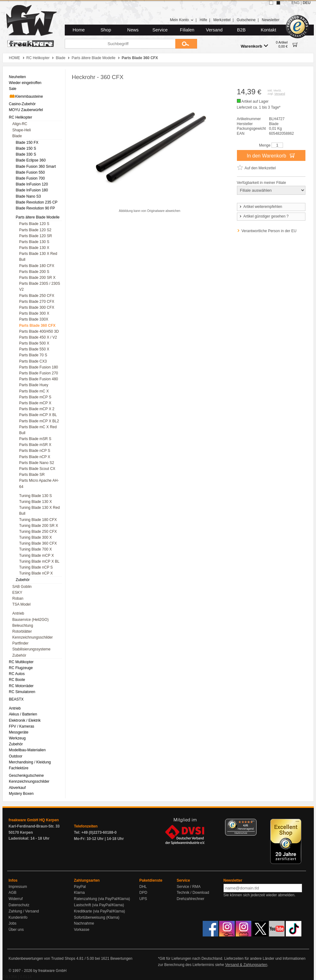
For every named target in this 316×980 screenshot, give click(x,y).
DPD (143, 893)
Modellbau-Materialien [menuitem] (27, 750)
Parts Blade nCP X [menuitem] (35, 457)
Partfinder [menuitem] (21, 643)
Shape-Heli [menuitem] (22, 130)
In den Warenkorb (271, 155)
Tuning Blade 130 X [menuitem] (36, 502)
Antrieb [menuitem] (18, 613)
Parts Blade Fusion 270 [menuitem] (39, 373)
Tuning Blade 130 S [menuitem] (36, 496)
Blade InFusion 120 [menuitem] (32, 184)
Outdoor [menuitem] (16, 756)
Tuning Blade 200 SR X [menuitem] (39, 526)
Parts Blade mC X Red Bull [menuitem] (38, 430)
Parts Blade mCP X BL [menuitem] (38, 415)
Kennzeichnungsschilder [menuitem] (33, 637)
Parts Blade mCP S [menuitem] (35, 397)
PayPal (80, 887)
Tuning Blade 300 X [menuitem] (36, 537)
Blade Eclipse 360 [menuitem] (31, 160)
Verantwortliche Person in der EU (269, 231)
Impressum (18, 887)
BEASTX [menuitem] (16, 699)
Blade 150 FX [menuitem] (27, 143)
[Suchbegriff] (120, 44)
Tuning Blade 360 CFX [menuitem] (38, 543)
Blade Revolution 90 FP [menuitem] (35, 208)
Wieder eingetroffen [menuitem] (25, 83)
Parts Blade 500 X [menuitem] (34, 343)
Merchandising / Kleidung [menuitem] (30, 762)
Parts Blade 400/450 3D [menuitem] (39, 331)
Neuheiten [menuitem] (18, 77)
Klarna (80, 893)
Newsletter (271, 20)
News (133, 30)
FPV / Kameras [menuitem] (22, 726)
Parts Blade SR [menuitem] (32, 475)
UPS (143, 899)
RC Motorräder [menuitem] (21, 686)
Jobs (13, 923)
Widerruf (16, 899)
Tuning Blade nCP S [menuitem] (36, 567)
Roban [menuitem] (18, 598)
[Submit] (186, 44)
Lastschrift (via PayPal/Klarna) (99, 905)
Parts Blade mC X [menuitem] (34, 391)
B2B (241, 30)
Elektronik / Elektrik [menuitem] (25, 720)
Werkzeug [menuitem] (17, 738)
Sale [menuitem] (13, 89)
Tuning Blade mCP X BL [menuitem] (39, 561)
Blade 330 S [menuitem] (26, 154)
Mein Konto (182, 20)
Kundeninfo (18, 917)
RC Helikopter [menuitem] (21, 117)
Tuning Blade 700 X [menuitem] (36, 549)
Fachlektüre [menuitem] (19, 768)
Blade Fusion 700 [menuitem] (30, 178)
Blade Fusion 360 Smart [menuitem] (36, 166)
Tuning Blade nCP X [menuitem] (36, 573)
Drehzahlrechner (191, 899)
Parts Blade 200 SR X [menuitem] (38, 278)
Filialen (187, 30)
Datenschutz (19, 905)
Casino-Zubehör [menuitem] (22, 104)
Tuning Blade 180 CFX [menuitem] (38, 520)
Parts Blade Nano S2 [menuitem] (37, 463)
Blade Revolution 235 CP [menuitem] (37, 202)
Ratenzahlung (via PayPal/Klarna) (102, 899)
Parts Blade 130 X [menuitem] (34, 248)
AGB (13, 893)
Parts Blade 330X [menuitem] (34, 319)
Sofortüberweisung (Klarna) (97, 917)
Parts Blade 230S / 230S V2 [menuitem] (40, 286)
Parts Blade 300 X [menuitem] (34, 313)
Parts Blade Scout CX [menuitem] (37, 469)
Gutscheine (246, 20)
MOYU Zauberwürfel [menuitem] (26, 110)
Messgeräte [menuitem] (19, 732)
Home (79, 30)
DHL (143, 887)
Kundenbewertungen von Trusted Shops (42, 959)
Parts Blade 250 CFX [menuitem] (37, 296)
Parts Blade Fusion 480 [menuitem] (39, 379)
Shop (106, 30)
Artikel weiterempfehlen (261, 207)
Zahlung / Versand (24, 911)
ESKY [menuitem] (17, 593)
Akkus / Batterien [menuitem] (23, 714)
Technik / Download (193, 893)
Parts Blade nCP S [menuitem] (35, 451)
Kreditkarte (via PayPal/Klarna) (100, 911)
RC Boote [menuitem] (17, 680)
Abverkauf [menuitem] (17, 788)
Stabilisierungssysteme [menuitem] (32, 649)
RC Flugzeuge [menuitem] (21, 668)
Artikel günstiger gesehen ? (264, 216)
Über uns (16, 930)
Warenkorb (254, 46)
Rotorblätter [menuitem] (22, 631)
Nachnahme (84, 923)
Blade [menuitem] (17, 136)
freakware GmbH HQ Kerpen (34, 820)
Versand (214, 30)
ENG (295, 3)
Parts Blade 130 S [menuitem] (34, 242)
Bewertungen (121, 959)
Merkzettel (222, 20)
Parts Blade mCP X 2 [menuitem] (37, 409)
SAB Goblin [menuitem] (22, 587)
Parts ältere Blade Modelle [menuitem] (38, 217)
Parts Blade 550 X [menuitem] (34, 349)
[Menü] (253, 823)
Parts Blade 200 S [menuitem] (34, 272)
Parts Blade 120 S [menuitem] (34, 224)
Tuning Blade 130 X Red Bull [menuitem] (40, 511)
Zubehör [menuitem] (23, 580)
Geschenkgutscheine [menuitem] (26, 776)
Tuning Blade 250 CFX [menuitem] (38, 532)
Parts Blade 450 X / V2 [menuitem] (38, 337)
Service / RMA (189, 887)
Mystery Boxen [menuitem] (21, 794)
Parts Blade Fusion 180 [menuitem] (39, 367)
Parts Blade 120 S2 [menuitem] (35, 230)
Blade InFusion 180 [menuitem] (32, 190)
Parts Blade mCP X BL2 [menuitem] (39, 421)
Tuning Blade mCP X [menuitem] (37, 556)
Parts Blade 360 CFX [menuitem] (38, 326)
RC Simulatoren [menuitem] (22, 692)
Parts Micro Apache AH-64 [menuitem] (39, 483)
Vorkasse (82, 930)
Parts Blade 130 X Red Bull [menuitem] (38, 257)
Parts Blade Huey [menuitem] (34, 385)
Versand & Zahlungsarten (246, 965)
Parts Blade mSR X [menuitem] (35, 445)
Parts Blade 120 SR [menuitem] (36, 236)
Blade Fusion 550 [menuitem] (30, 172)
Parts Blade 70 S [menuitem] (33, 355)
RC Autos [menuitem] (17, 674)
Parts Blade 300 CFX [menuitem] (37, 307)
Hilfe (203, 20)
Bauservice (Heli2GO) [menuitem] (31, 620)
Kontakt (268, 30)
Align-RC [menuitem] (20, 124)
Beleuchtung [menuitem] (23, 626)
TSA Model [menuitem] (22, 604)
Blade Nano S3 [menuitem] (28, 196)
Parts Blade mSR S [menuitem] (35, 439)
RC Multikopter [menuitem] (21, 662)
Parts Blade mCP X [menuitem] (35, 403)
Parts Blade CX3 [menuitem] (33, 361)
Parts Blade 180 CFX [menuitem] (37, 266)
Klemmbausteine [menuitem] (26, 96)
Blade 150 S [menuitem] (26, 148)
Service (160, 30)
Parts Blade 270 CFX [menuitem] (37, 302)
